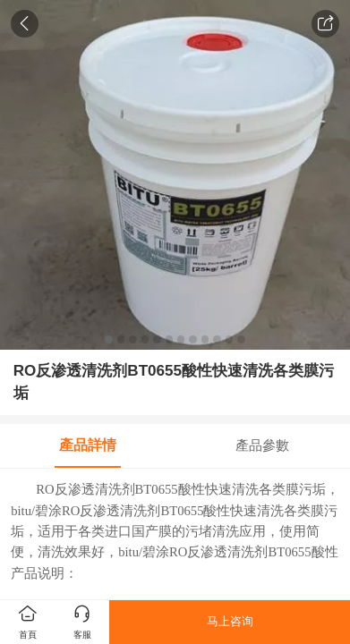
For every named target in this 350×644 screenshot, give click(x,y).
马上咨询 (230, 621)
